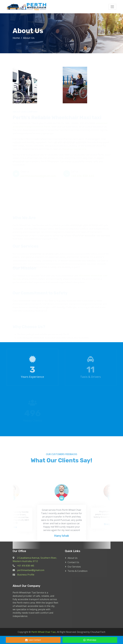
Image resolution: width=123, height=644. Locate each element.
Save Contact (33, 640)
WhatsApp (90, 640)
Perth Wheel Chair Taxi (44, 632)
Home (16, 38)
